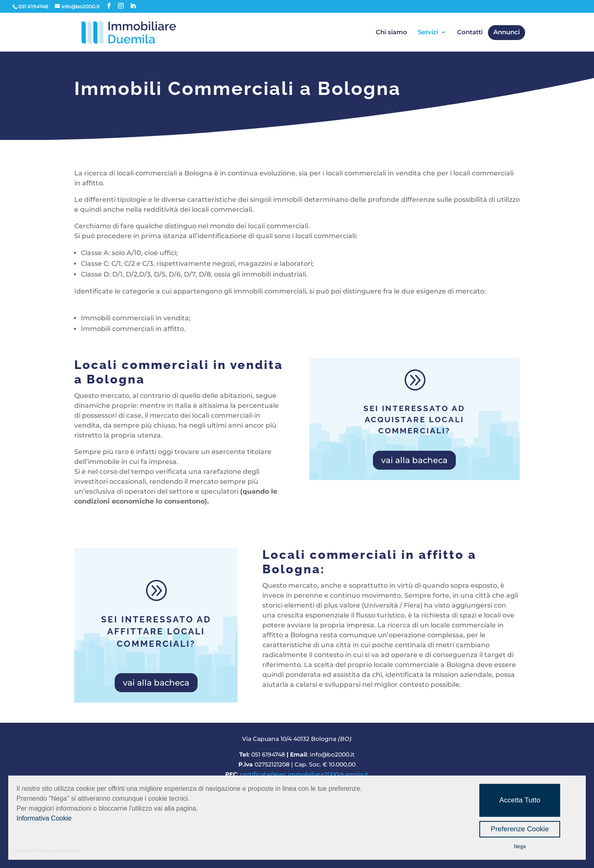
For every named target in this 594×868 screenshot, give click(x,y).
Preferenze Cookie (520, 829)
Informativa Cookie (44, 818)
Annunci (507, 33)
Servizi (428, 33)
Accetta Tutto (520, 800)
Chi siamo (391, 33)
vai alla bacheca (414, 460)
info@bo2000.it (332, 754)
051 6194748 (268, 754)
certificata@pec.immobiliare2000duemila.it (304, 774)
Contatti (470, 33)
